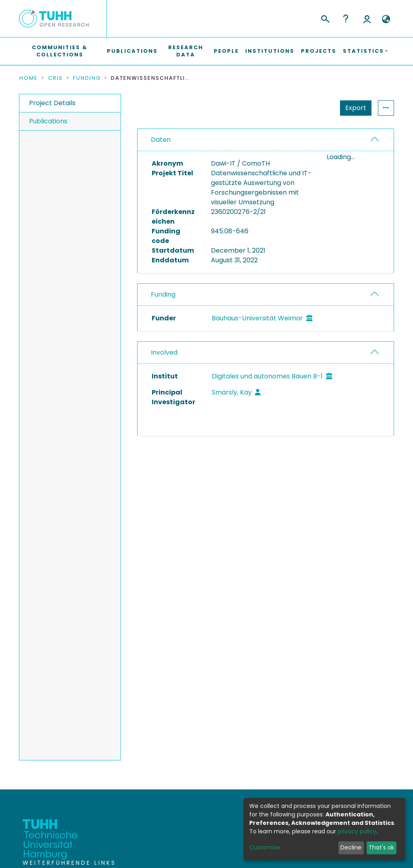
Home (29, 78)
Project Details (52, 103)
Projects (319, 51)
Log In (367, 19)
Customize (265, 847)
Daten (161, 140)
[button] (386, 19)
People (226, 51)
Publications (132, 51)
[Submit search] (325, 18)
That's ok (381, 847)
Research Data (186, 51)
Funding (87, 78)
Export (356, 108)
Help (346, 19)
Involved (164, 352)
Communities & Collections (60, 51)
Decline (351, 847)
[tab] (266, 140)
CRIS (55, 78)
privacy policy (357, 831)
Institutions (270, 51)
